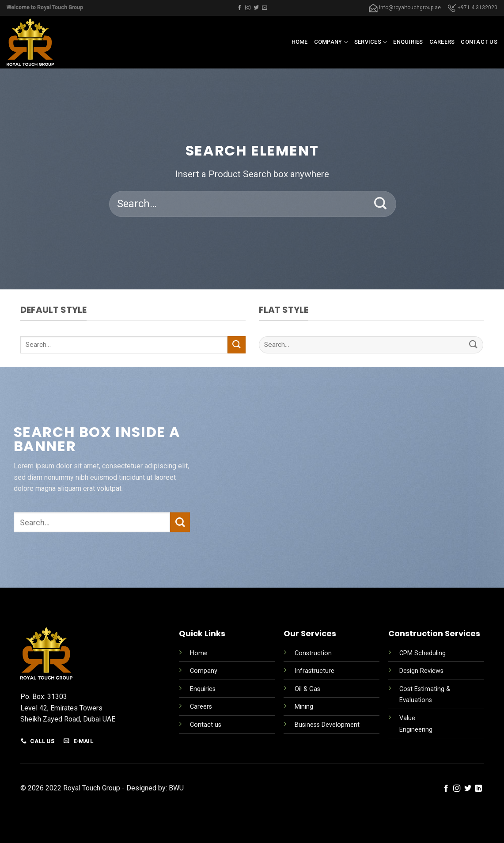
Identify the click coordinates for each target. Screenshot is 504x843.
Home (300, 42)
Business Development (327, 725)
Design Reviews (421, 671)
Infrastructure (315, 671)
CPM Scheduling (423, 653)
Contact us (479, 42)
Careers (442, 42)
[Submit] (381, 204)
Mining (304, 707)
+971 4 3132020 (472, 8)
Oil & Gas (307, 689)
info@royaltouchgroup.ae (405, 8)
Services (371, 42)
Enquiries (408, 42)
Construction (313, 653)
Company (331, 42)
